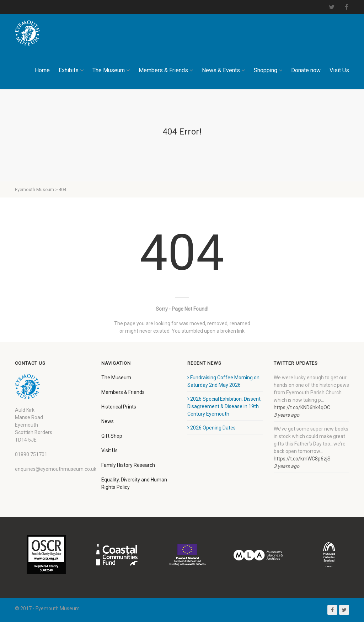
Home (42, 70)
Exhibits (71, 70)
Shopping (268, 70)
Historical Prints (119, 407)
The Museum (111, 70)
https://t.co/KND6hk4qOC (302, 407)
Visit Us (339, 70)
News (108, 421)
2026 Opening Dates (212, 428)
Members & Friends (166, 70)
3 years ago (287, 415)
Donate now (306, 70)
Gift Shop (112, 436)
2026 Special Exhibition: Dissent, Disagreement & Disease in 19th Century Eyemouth (224, 406)
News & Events (223, 70)
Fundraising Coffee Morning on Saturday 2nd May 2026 (223, 381)
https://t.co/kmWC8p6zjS (302, 459)
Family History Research (128, 465)
